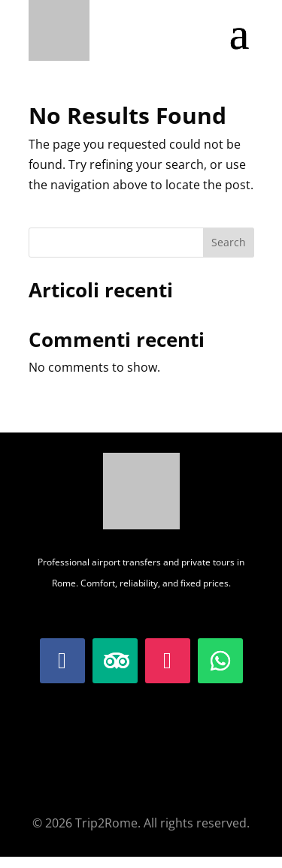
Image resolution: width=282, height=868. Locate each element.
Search (229, 242)
